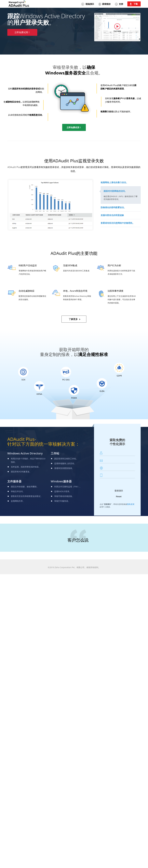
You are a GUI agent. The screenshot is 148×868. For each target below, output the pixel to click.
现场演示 (90, 4)
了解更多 (73, 319)
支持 (121, 4)
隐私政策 (131, 504)
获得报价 (106, 4)
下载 (135, 4)
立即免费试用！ (22, 32)
